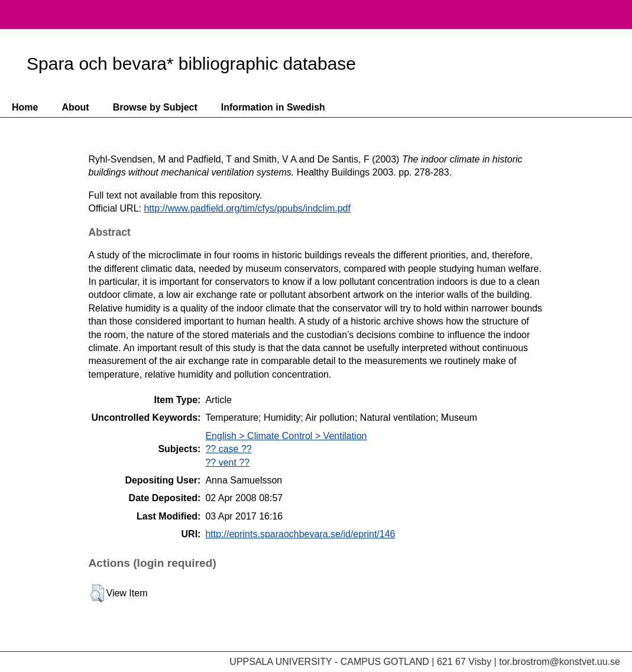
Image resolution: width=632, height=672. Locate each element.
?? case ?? (228, 449)
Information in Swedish (273, 107)
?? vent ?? (227, 462)
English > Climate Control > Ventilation (286, 436)
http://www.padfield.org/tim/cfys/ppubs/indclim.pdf (247, 208)
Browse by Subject (155, 107)
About (75, 107)
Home (25, 107)
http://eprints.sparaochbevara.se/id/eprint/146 (300, 534)
